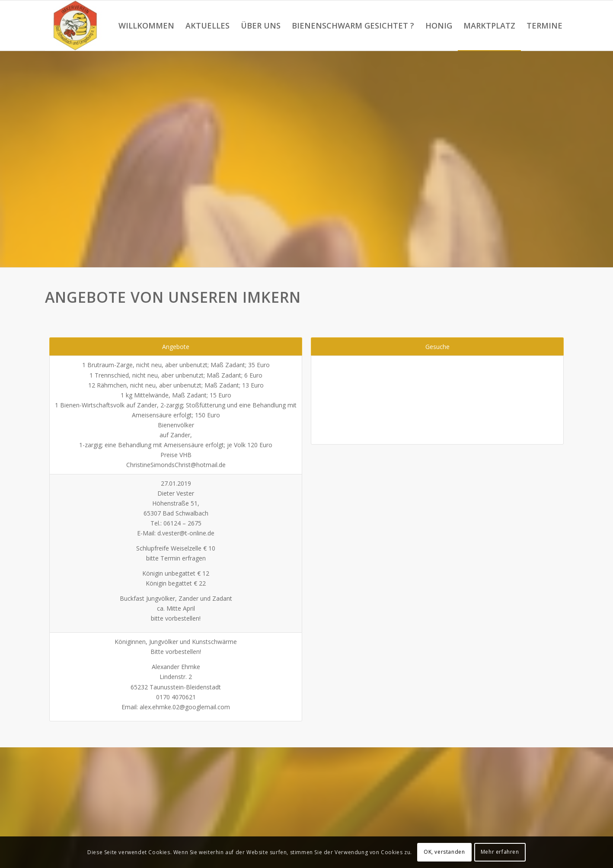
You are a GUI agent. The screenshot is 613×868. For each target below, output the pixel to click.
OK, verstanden (444, 852)
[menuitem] (146, 26)
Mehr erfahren (500, 852)
